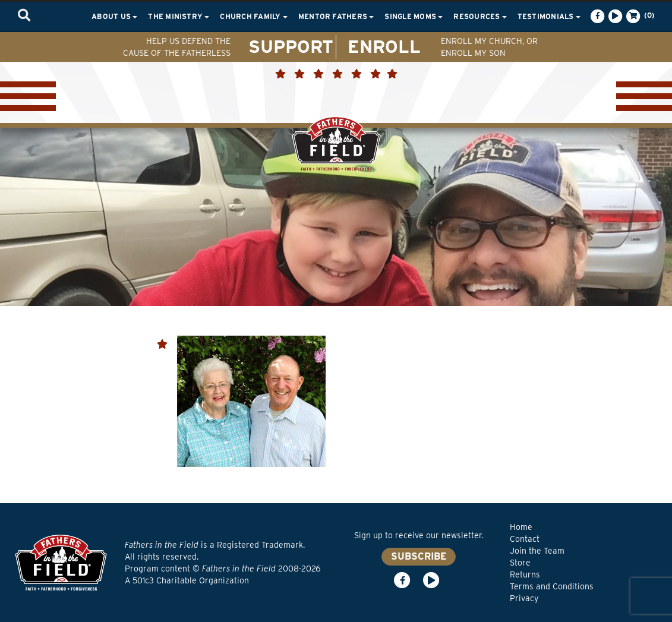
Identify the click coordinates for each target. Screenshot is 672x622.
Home (521, 527)
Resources (480, 16)
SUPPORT (291, 46)
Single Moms (414, 16)
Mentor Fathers (336, 16)
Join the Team (537, 551)
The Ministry (179, 16)
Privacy (524, 598)
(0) (639, 16)
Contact (525, 539)
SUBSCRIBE (419, 556)
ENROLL (384, 46)
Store (520, 563)
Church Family (253, 16)
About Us (114, 16)
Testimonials (549, 16)
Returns (525, 574)
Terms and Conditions (552, 586)
